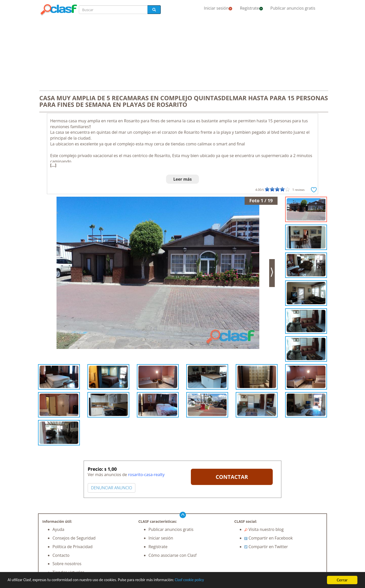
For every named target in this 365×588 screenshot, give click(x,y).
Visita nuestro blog (264, 529)
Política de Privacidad (72, 547)
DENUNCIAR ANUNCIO (112, 488)
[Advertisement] (182, 54)
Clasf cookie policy (207, 580)
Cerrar (342, 580)
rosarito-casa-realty (146, 475)
